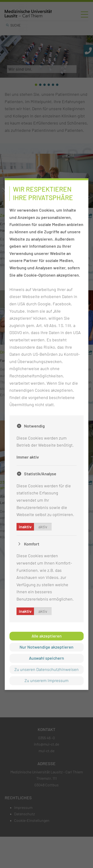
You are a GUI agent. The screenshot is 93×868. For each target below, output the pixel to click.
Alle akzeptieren (47, 636)
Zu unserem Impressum (46, 681)
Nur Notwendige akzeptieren (46, 647)
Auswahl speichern (46, 658)
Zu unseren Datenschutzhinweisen (46, 669)
